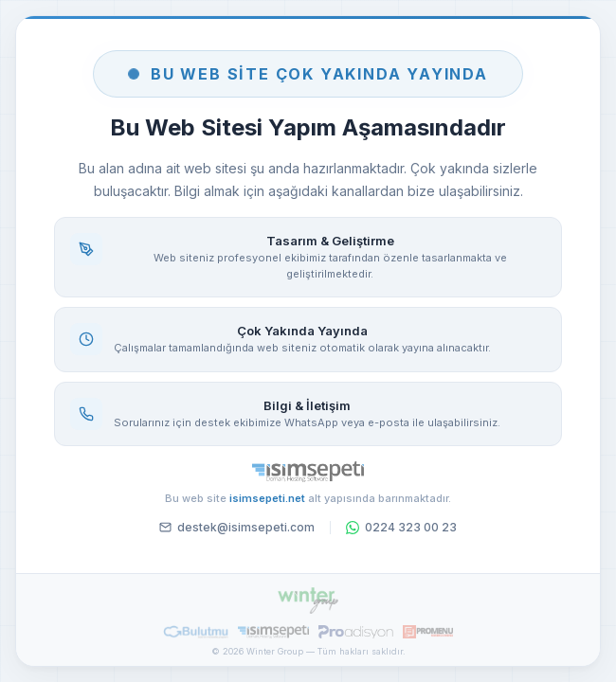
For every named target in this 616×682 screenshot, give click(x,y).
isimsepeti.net (267, 498)
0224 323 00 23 (401, 527)
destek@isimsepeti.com (237, 527)
